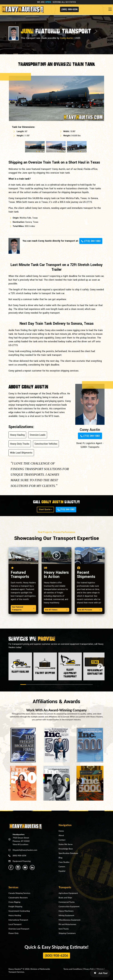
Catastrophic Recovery (18, 898)
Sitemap (100, 969)
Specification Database (68, 853)
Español (62, 871)
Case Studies (64, 862)
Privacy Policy (89, 969)
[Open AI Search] (100, 973)
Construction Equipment (69, 906)
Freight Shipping (15, 906)
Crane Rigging (14, 902)
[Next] (100, 666)
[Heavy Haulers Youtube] (25, 867)
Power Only (13, 933)
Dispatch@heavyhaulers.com (25, 850)
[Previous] (13, 666)
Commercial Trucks (67, 902)
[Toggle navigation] (111, 9)
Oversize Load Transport (19, 929)
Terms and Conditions (73, 969)
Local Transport (15, 924)
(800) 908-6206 (69, 9)
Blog (60, 858)
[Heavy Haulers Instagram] (18, 867)
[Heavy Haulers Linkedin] (32, 867)
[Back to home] (23, 9)
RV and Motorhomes (67, 924)
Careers (62, 866)
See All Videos (56, 610)
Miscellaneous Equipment (70, 920)
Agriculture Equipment (68, 893)
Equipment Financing (22, 861)
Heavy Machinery (66, 911)
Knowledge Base (66, 849)
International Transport (18, 920)
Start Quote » (45, 509)
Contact (62, 840)
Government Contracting (19, 911)
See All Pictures (90, 610)
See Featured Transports (23, 608)
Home (61, 831)
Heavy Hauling (15, 915)
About (61, 835)
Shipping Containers (67, 933)
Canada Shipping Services (19, 893)
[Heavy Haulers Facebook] (11, 867)
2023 (78, 38)
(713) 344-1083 (91, 241)
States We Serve (66, 844)
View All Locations (20, 844)
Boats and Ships (65, 898)
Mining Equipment (66, 915)
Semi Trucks (64, 929)
